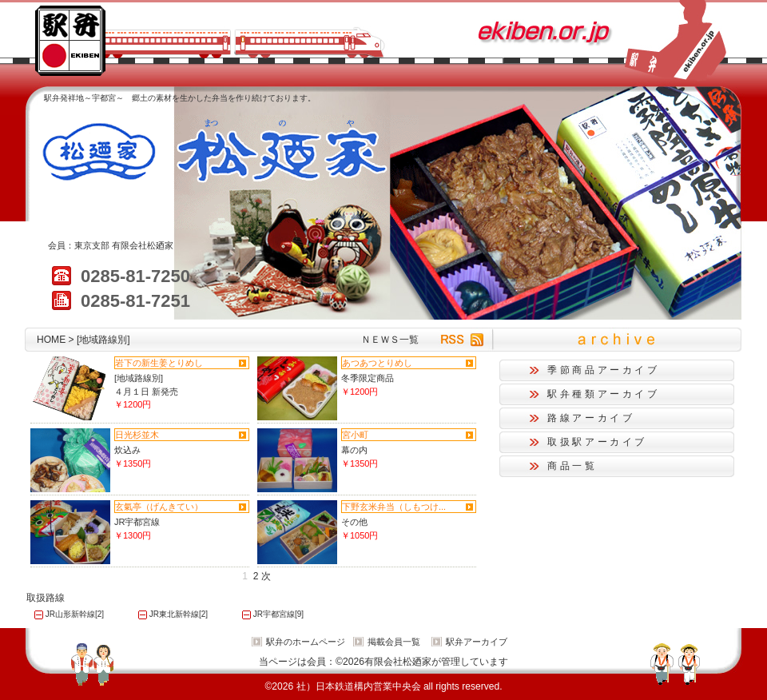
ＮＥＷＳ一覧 (390, 340)
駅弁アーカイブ (477, 642)
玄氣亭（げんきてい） (159, 507)
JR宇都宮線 (137, 522)
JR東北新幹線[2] (179, 614)
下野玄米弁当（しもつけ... (394, 507)
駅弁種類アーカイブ (604, 394)
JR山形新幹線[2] (75, 614)
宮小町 (355, 435)
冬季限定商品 (368, 378)
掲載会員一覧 (394, 642)
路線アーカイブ (591, 418)
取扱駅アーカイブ (597, 442)
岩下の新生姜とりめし (159, 363)
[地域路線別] (139, 378)
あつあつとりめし (377, 363)
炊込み (127, 450)
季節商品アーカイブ (604, 370)
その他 (354, 522)
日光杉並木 (137, 435)
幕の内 (354, 450)
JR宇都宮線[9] (278, 614)
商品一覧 (572, 466)
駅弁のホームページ (306, 642)
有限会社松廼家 (143, 245)
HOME (51, 340)
